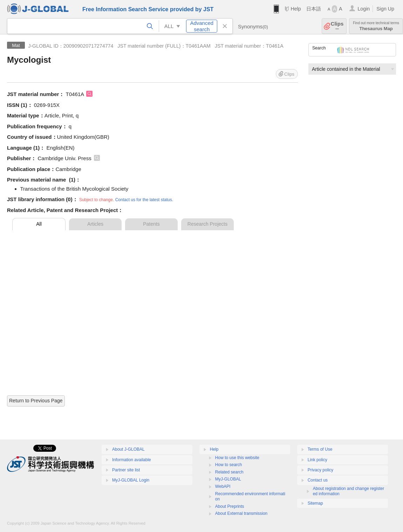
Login (364, 9)
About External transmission (241, 513)
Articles (95, 224)
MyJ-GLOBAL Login (131, 480)
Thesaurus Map (376, 26)
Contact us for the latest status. (144, 200)
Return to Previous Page (36, 401)
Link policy (317, 460)
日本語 (314, 9)
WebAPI (223, 486)
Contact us (318, 480)
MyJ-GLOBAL (228, 479)
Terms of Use (320, 449)
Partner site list (126, 470)
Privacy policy (320, 470)
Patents (151, 224)
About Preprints (230, 506)
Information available (132, 460)
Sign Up (385, 9)
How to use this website (237, 458)
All (39, 224)
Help (296, 9)
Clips (337, 26)
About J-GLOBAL (128, 449)
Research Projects (207, 224)
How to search (229, 465)
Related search (229, 472)
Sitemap (315, 503)
